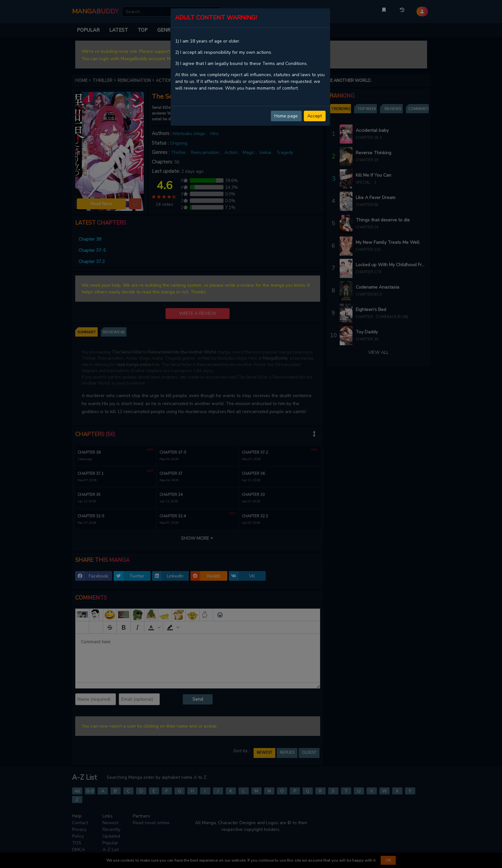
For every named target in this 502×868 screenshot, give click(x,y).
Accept (315, 116)
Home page (286, 116)
